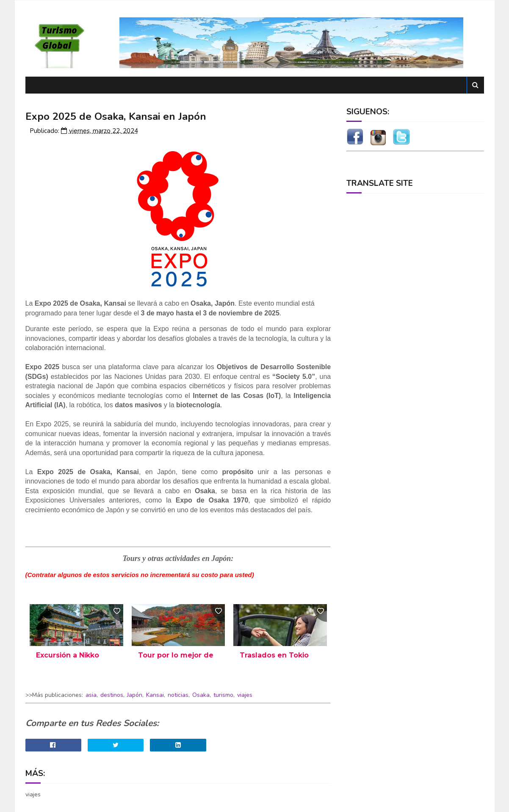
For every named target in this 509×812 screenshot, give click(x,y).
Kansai (155, 695)
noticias (178, 695)
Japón (135, 695)
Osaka (201, 695)
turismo (223, 695)
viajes (245, 695)
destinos (112, 695)
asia (91, 695)
